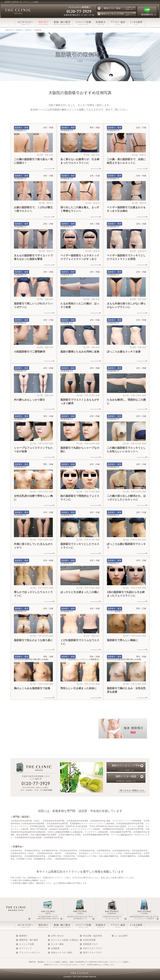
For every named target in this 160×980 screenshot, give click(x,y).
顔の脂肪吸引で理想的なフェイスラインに (80, 499)
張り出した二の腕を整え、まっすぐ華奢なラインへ (80, 211)
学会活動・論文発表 (92, 936)
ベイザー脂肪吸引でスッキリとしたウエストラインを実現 (126, 259)
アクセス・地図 (118, 23)
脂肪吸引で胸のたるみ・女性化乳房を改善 (126, 692)
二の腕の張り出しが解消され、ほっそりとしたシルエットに (126, 499)
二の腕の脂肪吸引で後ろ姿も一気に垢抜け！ (33, 163)
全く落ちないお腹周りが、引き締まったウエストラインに (80, 163)
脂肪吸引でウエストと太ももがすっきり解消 (80, 403)
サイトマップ (25, 948)
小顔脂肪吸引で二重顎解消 (29, 353)
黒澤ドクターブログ (92, 953)
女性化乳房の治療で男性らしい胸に (33, 499)
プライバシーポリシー (30, 953)
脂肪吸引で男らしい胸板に (122, 642)
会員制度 (55, 948)
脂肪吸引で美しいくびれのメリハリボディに (33, 307)
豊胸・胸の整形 (62, 23)
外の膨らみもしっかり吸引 (29, 401)
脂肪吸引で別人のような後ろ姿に (33, 642)
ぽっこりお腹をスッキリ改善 (124, 353)
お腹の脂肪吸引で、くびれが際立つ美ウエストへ (33, 211)
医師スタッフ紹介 (101, 23)
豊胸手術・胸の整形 (29, 940)
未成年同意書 (89, 940)
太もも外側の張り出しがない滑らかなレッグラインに (126, 307)
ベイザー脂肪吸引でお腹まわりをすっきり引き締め (126, 211)
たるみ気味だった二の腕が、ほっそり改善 (80, 307)
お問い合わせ (57, 936)
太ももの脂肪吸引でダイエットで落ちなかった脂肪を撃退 (33, 259)
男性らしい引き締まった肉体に (79, 690)
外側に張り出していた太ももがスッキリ (33, 547)
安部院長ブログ (90, 944)
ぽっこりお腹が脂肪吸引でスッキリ (126, 547)
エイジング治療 (83, 23)
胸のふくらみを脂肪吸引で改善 (32, 690)
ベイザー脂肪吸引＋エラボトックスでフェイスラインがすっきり (80, 259)
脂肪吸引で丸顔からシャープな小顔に (80, 451)
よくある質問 (136, 23)
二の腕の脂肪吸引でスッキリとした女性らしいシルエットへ (126, 451)
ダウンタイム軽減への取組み (65, 940)
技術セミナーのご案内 (62, 953)
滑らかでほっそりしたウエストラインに (33, 595)
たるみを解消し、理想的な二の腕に (126, 403)
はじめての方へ (25, 23)
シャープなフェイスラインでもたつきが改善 (33, 451)
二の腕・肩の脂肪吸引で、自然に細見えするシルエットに (126, 163)
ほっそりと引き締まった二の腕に (80, 594)
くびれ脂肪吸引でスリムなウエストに (80, 644)
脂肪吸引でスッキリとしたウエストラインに (80, 547)
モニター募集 (57, 944)
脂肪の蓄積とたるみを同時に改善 (80, 353)
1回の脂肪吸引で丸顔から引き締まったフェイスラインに (126, 595)
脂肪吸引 (23, 936)
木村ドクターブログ (92, 948)
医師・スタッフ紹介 (101, 926)
